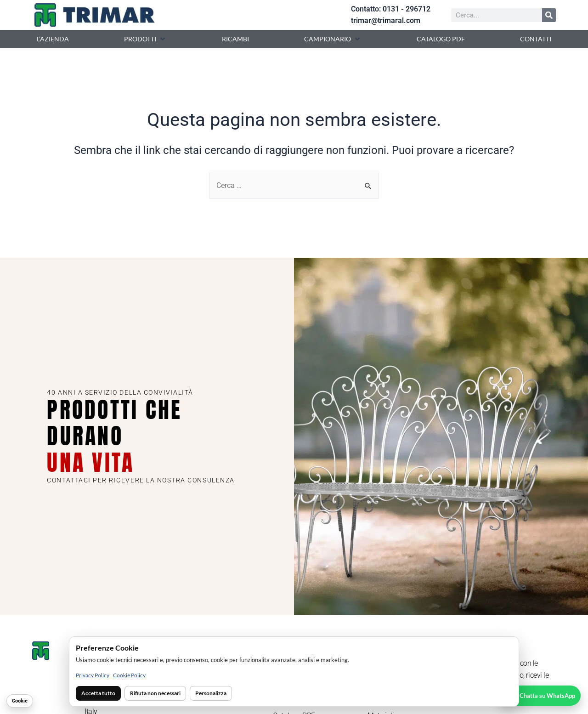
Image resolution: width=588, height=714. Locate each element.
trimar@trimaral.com (386, 20)
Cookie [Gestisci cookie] (20, 701)
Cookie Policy (129, 675)
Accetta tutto (98, 693)
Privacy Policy (93, 675)
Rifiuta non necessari (155, 693)
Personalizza (211, 693)
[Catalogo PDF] (441, 39)
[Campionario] (333, 39)
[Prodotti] (145, 39)
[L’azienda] (53, 39)
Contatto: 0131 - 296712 (391, 9)
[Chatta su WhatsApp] (540, 696)
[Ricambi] (235, 39)
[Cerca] (549, 15)
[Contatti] (536, 39)
